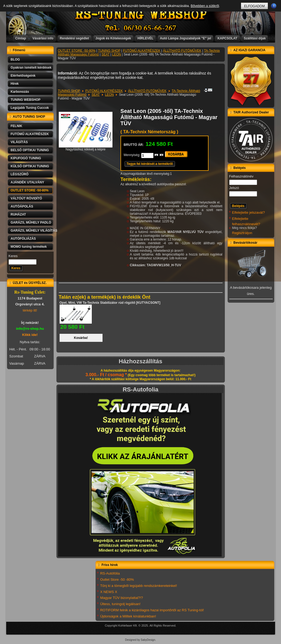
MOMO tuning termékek (29, 247)
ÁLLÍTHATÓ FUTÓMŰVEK (182, 51)
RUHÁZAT (18, 214)
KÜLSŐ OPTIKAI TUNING (30, 166)
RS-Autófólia (110, 573)
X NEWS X (109, 592)
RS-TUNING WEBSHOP (141, 15)
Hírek (15, 84)
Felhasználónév (241, 176)
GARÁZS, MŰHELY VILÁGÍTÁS (32, 231)
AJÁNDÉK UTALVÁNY (28, 182)
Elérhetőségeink (23, 76)
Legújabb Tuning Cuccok (30, 108)
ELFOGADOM (255, 6)
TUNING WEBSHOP (26, 100)
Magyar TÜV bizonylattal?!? (121, 598)
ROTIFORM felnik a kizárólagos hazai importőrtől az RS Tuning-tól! (152, 610)
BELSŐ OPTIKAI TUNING (30, 150)
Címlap (21, 38)
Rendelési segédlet (74, 38)
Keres (13, 256)
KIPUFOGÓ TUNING (26, 158)
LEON (117, 54)
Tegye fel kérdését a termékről (150, 164)
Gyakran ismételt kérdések (31, 68)
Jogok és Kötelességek (113, 38)
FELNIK (17, 126)
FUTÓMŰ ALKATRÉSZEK (30, 134)
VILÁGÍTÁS (19, 142)
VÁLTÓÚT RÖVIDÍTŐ (26, 198)
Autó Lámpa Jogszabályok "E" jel (186, 38)
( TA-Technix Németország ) (149, 132)
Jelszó (234, 188)
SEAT (105, 54)
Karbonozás (20, 92)
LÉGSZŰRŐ (20, 174)
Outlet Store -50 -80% (117, 580)
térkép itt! (30, 310)
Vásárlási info (43, 38)
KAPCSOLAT (227, 38)
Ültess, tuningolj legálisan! (120, 604)
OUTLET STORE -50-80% (30, 190)
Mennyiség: (132, 155)
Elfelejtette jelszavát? (249, 212)
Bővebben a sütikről (205, 6)
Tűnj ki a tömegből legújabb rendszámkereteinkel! (138, 586)
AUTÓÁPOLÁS (22, 206)
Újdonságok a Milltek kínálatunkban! (128, 616)
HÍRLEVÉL (145, 38)
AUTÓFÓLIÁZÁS (23, 239)
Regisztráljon (242, 233)
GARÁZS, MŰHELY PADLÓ (31, 223)
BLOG (15, 60)
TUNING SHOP (109, 51)
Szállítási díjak (255, 38)
